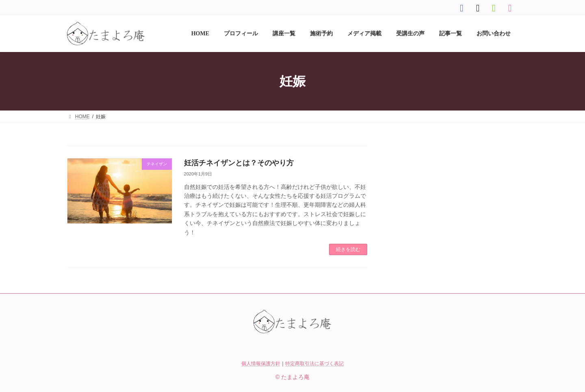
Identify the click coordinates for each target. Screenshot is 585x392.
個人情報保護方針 (261, 364)
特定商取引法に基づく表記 (314, 364)
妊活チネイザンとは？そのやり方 (239, 163)
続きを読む (348, 249)
